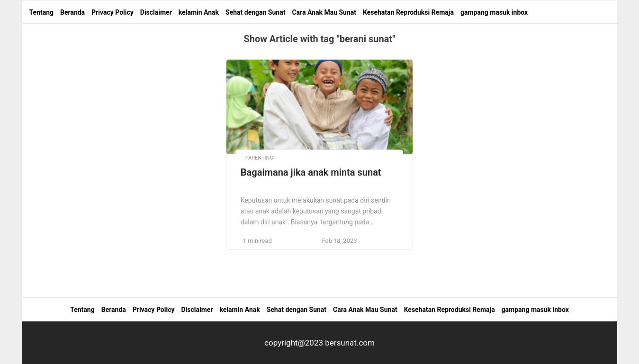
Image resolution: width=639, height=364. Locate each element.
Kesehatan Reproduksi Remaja (408, 12)
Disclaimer (156, 12)
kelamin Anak (199, 12)
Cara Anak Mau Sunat (324, 12)
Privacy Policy (112, 12)
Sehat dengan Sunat (255, 12)
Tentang (42, 12)
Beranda (72, 12)
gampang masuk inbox (494, 12)
